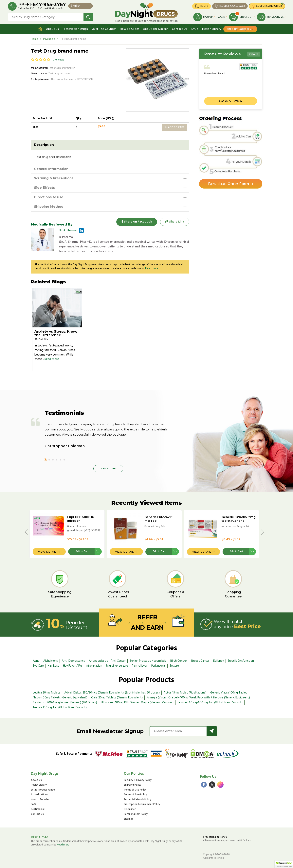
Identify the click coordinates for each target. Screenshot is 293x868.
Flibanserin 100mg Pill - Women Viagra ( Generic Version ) (137, 703)
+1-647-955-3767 (46, 4)
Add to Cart (175, 127)
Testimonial (38, 809)
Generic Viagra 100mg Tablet (229, 693)
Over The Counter (104, 29)
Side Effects (44, 188)
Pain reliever (140, 666)
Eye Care (38, 666)
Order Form (229, 184)
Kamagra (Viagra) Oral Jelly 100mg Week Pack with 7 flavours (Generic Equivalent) (198, 698)
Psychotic (49, 39)
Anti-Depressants (73, 661)
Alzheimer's (51, 661)
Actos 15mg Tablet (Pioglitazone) (185, 693)
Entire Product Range (43, 790)
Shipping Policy (133, 785)
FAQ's (195, 29)
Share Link (175, 222)
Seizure (174, 666)
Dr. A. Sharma (68, 230)
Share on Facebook (137, 222)
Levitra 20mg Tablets (47, 693)
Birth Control (179, 661)
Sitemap (129, 819)
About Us (52, 29)
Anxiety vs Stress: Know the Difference (56, 333)
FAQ (33, 804)
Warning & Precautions (54, 178)
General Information (51, 169)
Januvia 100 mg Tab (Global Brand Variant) (60, 708)
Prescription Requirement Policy (142, 804)
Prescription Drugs (75, 29)
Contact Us (179, 29)
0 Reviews (58, 60)
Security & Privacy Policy (138, 780)
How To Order (129, 29)
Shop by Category (239, 29)
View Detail (47, 552)
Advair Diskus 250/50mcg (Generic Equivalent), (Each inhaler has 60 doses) (112, 693)
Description (44, 145)
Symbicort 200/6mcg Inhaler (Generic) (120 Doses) (65, 703)
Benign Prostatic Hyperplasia (148, 661)
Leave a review (231, 101)
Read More (52, 359)
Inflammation (94, 666)
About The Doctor (156, 29)
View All (254, 54)
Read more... (152, 268)
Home (35, 39)
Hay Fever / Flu (73, 666)
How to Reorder (40, 800)
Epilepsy (219, 661)
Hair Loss (53, 666)
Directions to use (49, 197)
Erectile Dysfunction (241, 661)
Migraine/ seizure (117, 666)
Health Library (212, 29)
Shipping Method (49, 207)
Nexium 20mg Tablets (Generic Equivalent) (60, 698)
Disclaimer (130, 809)
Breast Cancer (200, 661)
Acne (36, 661)
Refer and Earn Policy (136, 814)
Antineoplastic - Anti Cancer (107, 661)
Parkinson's (158, 666)
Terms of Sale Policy (135, 795)
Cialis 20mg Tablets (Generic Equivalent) (117, 698)
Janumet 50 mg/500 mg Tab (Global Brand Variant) (210, 703)
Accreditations (39, 795)
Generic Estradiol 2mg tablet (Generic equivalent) (239, 521)
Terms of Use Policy (135, 790)
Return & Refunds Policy (137, 800)
